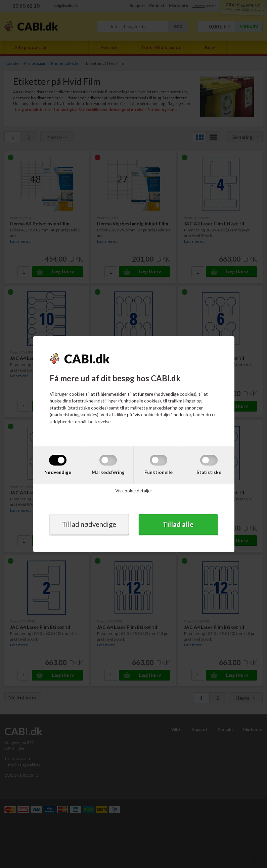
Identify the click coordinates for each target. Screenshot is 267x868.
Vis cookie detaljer (134, 491)
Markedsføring (108, 472)
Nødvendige (58, 472)
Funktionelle (159, 472)
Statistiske (209, 472)
